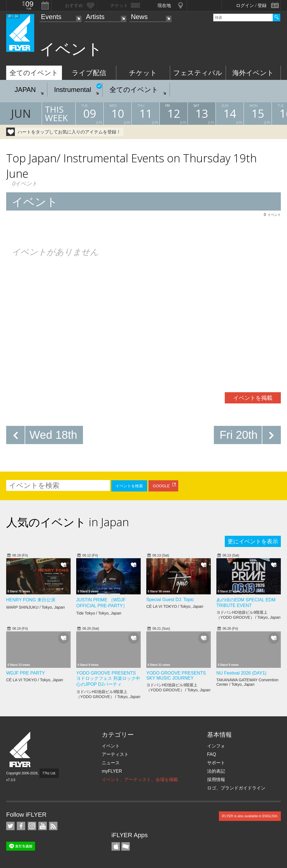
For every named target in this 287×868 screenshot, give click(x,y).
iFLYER (20, 750)
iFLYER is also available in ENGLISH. (250, 816)
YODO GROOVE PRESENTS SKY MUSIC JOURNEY (176, 676)
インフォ (216, 746)
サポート (216, 763)
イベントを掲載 (253, 398)
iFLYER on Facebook (21, 826)
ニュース (111, 763)
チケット (143, 73)
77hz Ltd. (49, 773)
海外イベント (253, 73)
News (139, 17)
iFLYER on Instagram (32, 826)
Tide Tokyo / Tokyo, (99, 613)
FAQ (212, 754)
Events (51, 17)
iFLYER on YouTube (43, 826)
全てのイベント (34, 73)
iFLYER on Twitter (10, 826)
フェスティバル (198, 73)
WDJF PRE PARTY (26, 673)
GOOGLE (161, 486)
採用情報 (216, 780)
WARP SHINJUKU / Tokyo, (35, 607)
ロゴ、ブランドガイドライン (236, 788)
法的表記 (216, 771)
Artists (95, 17)
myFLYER (112, 771)
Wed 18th (53, 435)
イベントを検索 (129, 486)
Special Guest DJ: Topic (170, 600)
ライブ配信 (89, 73)
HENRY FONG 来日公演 (31, 600)
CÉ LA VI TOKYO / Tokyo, (175, 606)
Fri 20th (239, 435)
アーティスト (115, 754)
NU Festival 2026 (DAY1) (241, 673)
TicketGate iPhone (126, 846)
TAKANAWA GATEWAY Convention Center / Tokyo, (247, 682)
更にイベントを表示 (253, 541)
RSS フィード (53, 826)
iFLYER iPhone (116, 846)
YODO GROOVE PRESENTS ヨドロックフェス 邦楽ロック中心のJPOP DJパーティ (108, 679)
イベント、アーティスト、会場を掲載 (140, 780)
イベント (111, 746)
